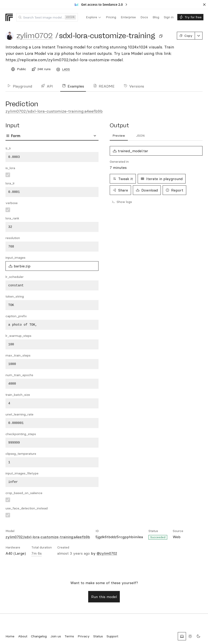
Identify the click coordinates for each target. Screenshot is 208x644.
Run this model (104, 597)
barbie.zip (19, 266)
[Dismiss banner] (204, 5)
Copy (186, 36)
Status (98, 636)
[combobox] (47, 17)
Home (10, 636)
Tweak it (123, 179)
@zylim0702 (107, 553)
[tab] (119, 136)
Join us (56, 636)
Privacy (84, 636)
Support (112, 636)
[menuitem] (94, 17)
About (23, 636)
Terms (69, 636)
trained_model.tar (131, 151)
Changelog (39, 636)
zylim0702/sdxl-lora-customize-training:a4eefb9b (54, 111)
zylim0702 (35, 36)
